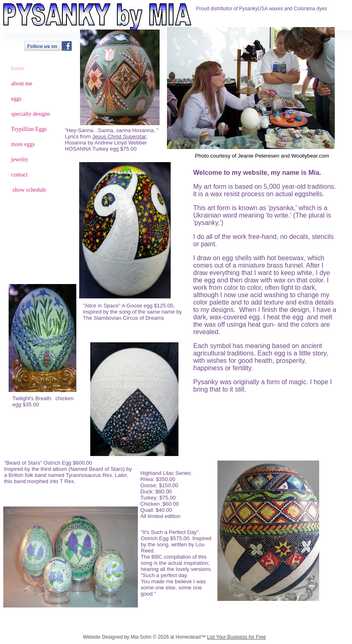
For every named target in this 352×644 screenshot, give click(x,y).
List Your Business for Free (237, 637)
